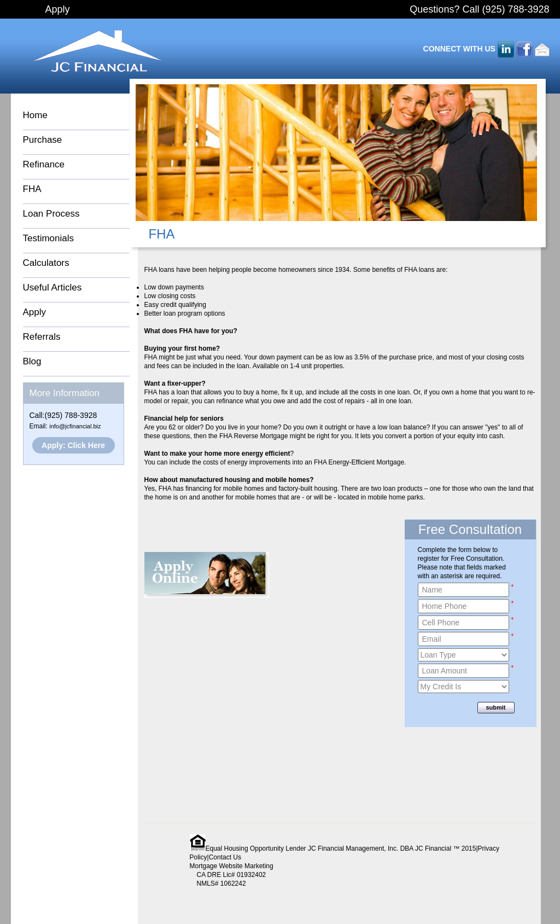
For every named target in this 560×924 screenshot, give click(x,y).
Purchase (43, 140)
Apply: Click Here (73, 445)
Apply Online (207, 575)
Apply (58, 9)
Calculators (46, 263)
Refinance (44, 164)
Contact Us (225, 857)
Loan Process (51, 214)
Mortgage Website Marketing (232, 866)
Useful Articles (52, 287)
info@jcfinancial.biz (75, 426)
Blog (32, 361)
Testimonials (49, 238)
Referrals (42, 337)
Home (35, 115)
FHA (32, 189)
